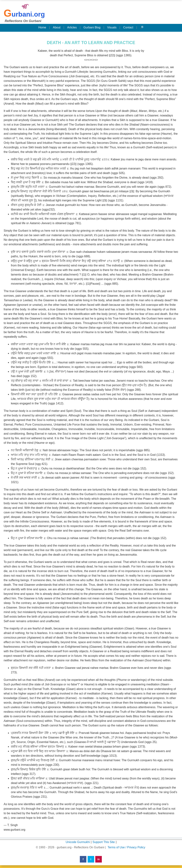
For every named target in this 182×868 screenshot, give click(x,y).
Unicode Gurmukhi (78, 842)
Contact (128, 27)
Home (42, 27)
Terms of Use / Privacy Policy (126, 847)
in (99, 859)
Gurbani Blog (92, 27)
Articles (72, 27)
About (57, 27)
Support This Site (104, 842)
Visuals (112, 27)
